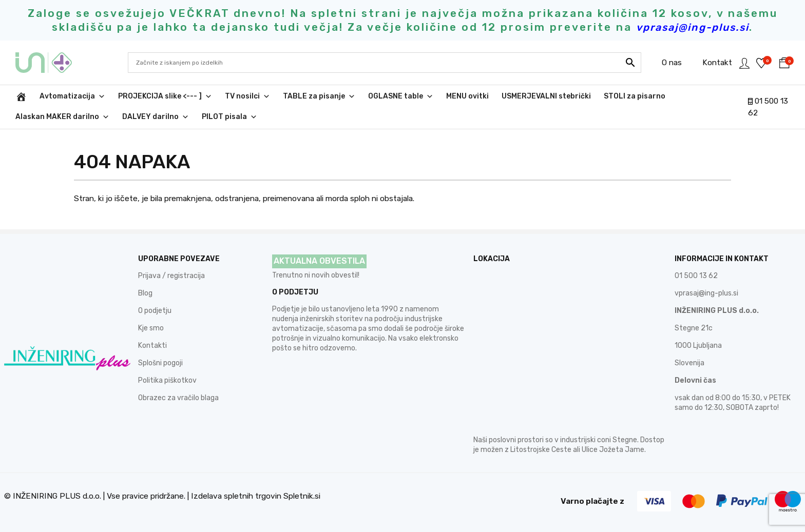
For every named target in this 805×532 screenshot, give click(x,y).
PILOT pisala (229, 117)
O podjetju (155, 311)
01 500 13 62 (696, 276)
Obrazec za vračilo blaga (178, 398)
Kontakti (152, 346)
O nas (660, 62)
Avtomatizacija (72, 96)
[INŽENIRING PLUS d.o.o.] (21, 96)
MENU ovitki (467, 96)
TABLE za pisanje (319, 96)
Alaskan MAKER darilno (62, 117)
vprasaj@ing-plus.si (706, 293)
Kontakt (705, 62)
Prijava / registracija (171, 276)
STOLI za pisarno (635, 96)
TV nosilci (247, 96)
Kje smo (151, 328)
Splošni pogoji (160, 363)
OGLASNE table (401, 96)
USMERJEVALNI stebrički (546, 96)
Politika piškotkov (167, 380)
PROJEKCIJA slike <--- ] (165, 96)
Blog (145, 293)
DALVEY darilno (156, 117)
